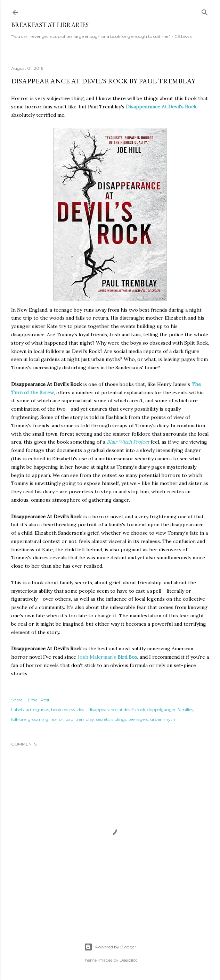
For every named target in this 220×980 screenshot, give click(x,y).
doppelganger (161, 710)
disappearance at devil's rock (117, 710)
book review (63, 710)
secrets (103, 719)
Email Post (39, 700)
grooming (38, 719)
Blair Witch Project (128, 442)
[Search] (205, 11)
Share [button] (17, 700)
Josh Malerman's (107, 657)
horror (57, 719)
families (185, 710)
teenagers (138, 719)
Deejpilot (128, 960)
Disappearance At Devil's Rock (161, 107)
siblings (119, 719)
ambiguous (37, 710)
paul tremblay (80, 719)
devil (82, 710)
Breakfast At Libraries (50, 25)
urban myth (163, 719)
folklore (18, 719)
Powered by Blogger (110, 947)
